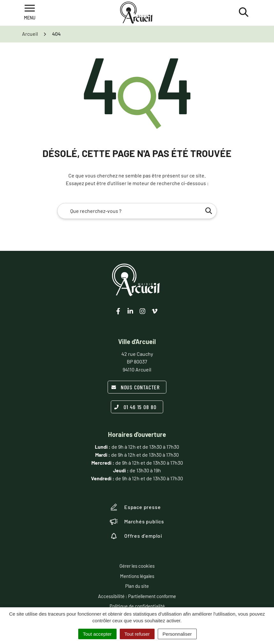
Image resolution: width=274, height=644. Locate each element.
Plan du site (137, 586)
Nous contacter (136, 387)
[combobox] (137, 211)
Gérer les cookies (137, 566)
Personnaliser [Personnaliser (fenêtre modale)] (177, 634)
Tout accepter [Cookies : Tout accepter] (97, 634)
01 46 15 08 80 (135, 407)
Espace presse (135, 507)
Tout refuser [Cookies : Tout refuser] (137, 634)
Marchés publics (137, 521)
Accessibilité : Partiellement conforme (137, 596)
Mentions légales (137, 576)
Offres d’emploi (136, 536)
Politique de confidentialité (137, 606)
